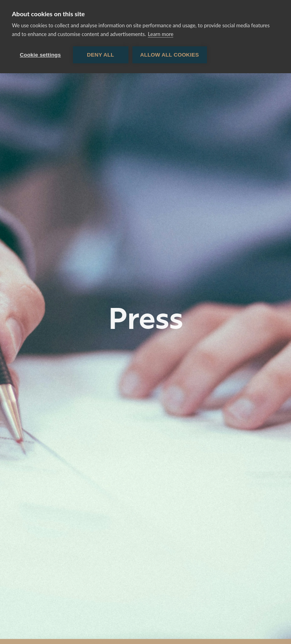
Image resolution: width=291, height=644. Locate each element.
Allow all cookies (170, 55)
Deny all (100, 55)
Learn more (161, 34)
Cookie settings (40, 55)
